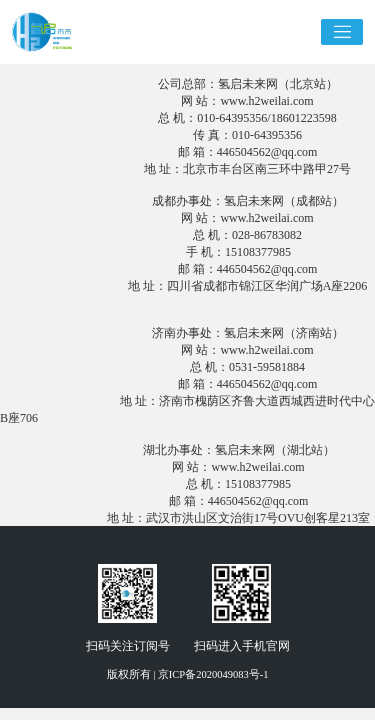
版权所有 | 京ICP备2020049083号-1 (188, 674)
